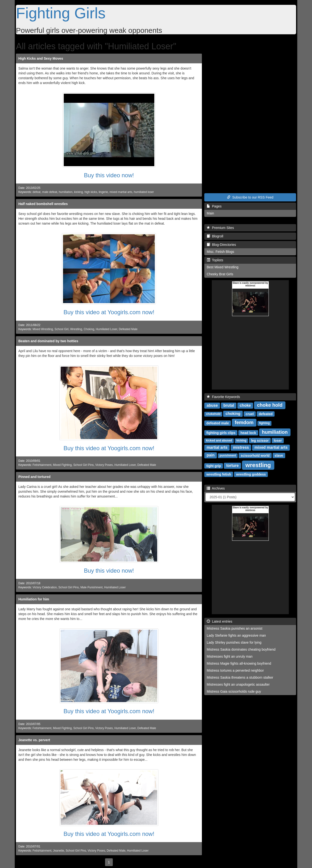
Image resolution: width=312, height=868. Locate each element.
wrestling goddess (251, 474)
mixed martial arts (121, 192)
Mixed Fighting (62, 465)
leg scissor (260, 440)
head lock (248, 433)
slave (279, 455)
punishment (228, 455)
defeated (266, 414)
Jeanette (58, 851)
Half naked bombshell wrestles (43, 204)
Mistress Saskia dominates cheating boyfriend (241, 649)
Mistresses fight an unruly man (230, 656)
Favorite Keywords (223, 397)
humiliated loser (144, 192)
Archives (216, 488)
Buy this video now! (109, 175)
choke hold (270, 405)
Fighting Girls (61, 13)
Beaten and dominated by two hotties (48, 341)
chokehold (213, 414)
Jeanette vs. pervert (34, 740)
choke (245, 405)
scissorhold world (255, 455)
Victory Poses (104, 465)
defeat (37, 192)
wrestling (258, 465)
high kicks (91, 192)
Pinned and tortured (34, 477)
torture (233, 466)
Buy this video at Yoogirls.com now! (109, 312)
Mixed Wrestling (43, 329)
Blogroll (215, 236)
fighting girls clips (221, 433)
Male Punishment (92, 587)
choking (233, 414)
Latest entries (220, 621)
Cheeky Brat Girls (220, 274)
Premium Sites (220, 228)
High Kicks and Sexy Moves (41, 58)
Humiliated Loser (107, 329)
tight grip (214, 466)
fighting (264, 423)
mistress (241, 447)
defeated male (217, 423)
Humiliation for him (34, 599)
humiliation (66, 192)
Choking (89, 329)
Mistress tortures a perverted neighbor (235, 670)
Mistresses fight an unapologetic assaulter (238, 684)
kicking (78, 192)
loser (278, 440)
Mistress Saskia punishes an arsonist (234, 628)
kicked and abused (219, 441)
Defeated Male (128, 329)
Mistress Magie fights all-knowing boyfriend (239, 663)
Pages (214, 206)
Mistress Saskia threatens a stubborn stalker (240, 677)
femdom (244, 422)
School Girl (62, 329)
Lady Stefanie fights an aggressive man (236, 635)
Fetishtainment (42, 465)
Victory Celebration (45, 587)
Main (210, 213)
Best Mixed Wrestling (223, 267)
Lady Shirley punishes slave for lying (234, 642)
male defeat (50, 192)
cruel (250, 414)
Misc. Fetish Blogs (220, 252)
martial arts (217, 447)
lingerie (103, 192)
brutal (229, 405)
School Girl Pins (83, 465)
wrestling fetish (219, 474)
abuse (212, 405)
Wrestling (76, 329)
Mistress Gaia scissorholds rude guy (234, 691)
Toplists (215, 260)
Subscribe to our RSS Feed (250, 197)
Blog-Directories (221, 245)
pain (211, 455)
